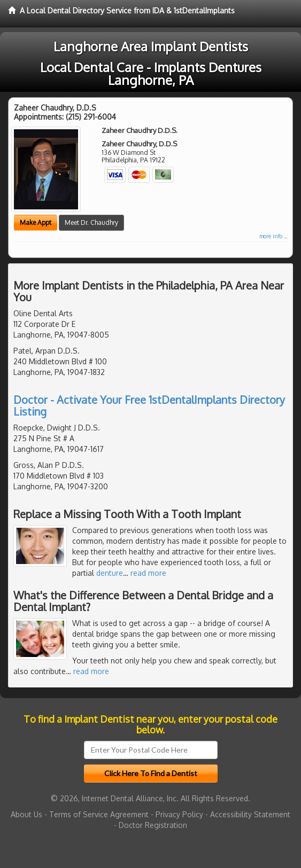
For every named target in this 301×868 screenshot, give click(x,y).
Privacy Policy (179, 814)
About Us (26, 814)
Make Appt (36, 222)
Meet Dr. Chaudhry (91, 222)
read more (148, 573)
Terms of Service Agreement (99, 814)
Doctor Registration (153, 825)
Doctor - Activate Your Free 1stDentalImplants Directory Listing (149, 405)
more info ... (273, 236)
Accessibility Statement (250, 814)
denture (110, 573)
